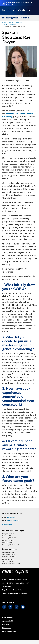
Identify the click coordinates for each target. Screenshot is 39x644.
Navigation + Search (15, 17)
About (11, 23)
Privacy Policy (18, 590)
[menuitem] (9, 621)
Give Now (5, 624)
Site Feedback (7, 524)
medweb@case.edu (13, 521)
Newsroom (19, 23)
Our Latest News (10, 25)
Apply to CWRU (8, 621)
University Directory (9, 631)
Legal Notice (7, 590)
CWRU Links (8, 618)
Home (4, 23)
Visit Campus (7, 628)
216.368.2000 (12, 517)
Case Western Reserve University (19, 579)
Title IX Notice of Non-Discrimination (15, 593)
